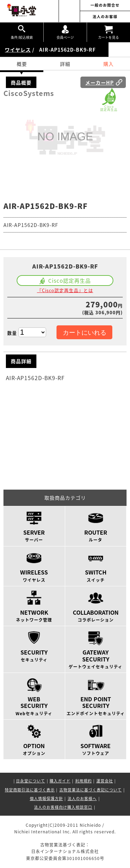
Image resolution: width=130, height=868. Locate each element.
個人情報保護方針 (46, 799)
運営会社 (105, 781)
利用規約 (84, 781)
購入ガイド (60, 781)
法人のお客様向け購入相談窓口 (63, 807)
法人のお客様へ (82, 799)
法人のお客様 (105, 17)
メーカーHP (99, 82)
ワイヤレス (18, 50)
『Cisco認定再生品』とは (65, 290)
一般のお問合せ (105, 5)
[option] (65, 137)
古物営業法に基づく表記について (90, 790)
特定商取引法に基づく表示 (30, 790)
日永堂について (31, 781)
